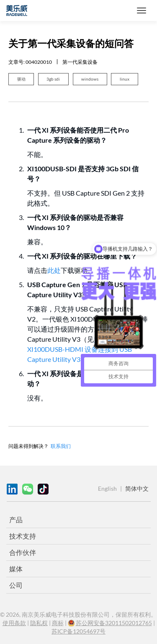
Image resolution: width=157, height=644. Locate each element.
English (107, 488)
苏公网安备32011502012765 (114, 623)
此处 (54, 270)
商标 (58, 623)
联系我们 (61, 446)
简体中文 (137, 488)
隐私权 (39, 623)
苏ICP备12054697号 (78, 631)
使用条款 (14, 623)
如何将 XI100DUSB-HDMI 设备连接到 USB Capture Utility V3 (80, 349)
